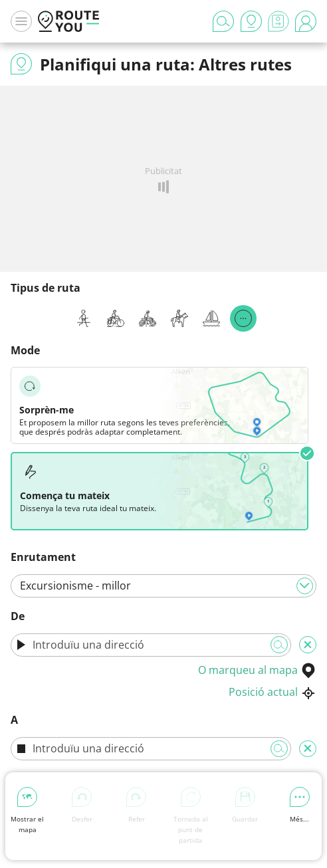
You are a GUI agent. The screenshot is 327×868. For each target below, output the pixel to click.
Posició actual (272, 692)
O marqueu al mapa (257, 670)
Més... (300, 805)
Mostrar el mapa (27, 811)
